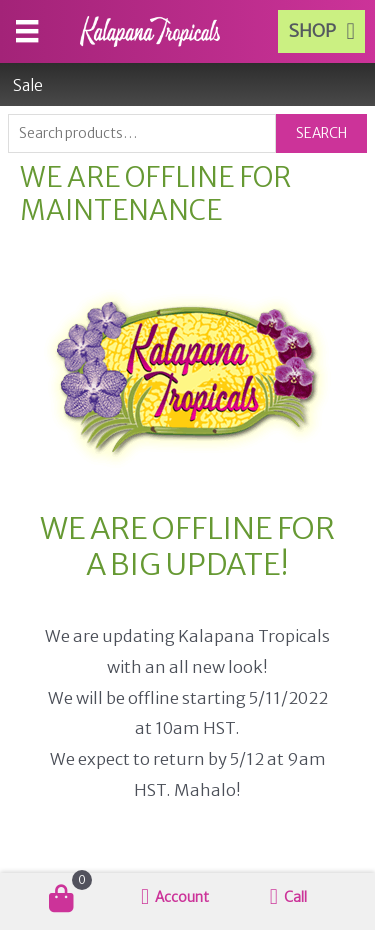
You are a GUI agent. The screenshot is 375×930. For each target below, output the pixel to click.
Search (321, 133)
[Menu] (27, 31)
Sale (28, 85)
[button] (321, 31)
